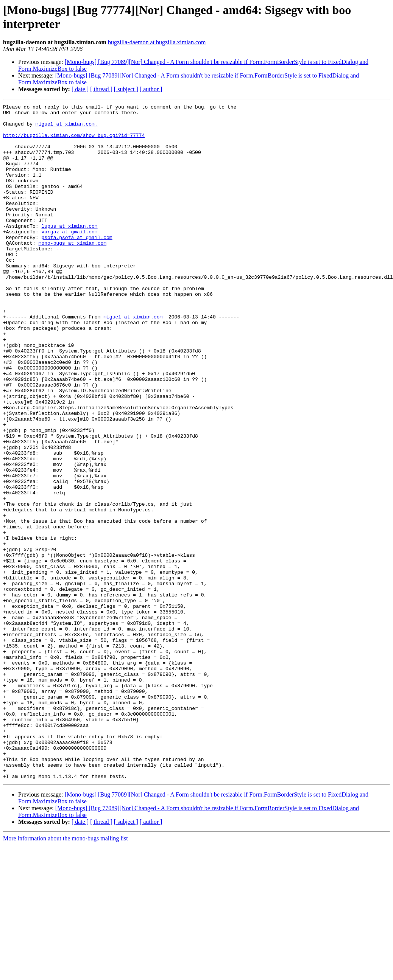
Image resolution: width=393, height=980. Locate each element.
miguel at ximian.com (133, 360)
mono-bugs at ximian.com (73, 271)
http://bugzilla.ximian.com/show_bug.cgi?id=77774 (74, 142)
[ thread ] (101, 89)
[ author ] (151, 89)
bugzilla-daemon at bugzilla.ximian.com (157, 42)
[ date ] (80, 89)
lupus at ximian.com (69, 251)
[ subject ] (126, 89)
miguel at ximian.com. (67, 128)
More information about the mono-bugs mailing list (65, 973)
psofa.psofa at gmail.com (77, 264)
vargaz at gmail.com (69, 258)
